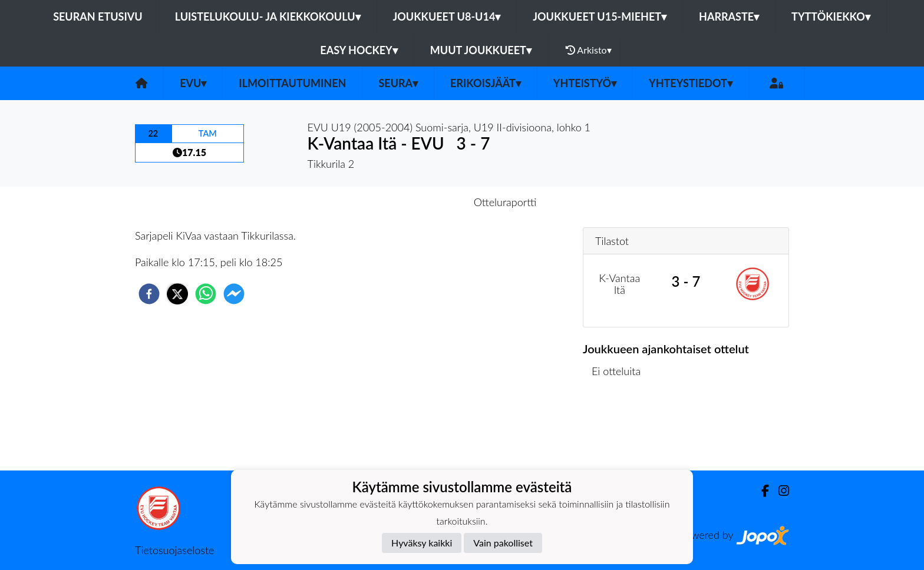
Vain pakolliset (503, 543)
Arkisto (589, 50)
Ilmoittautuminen (292, 83)
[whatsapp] (206, 294)
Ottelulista (621, 431)
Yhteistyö (585, 83)
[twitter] (177, 294)
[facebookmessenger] (234, 294)
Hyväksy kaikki (422, 543)
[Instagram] (779, 491)
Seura (398, 83)
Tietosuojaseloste (174, 550)
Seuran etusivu (98, 16)
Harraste (729, 16)
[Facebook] (760, 491)
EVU (193, 83)
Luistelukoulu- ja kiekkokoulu (268, 16)
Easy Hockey (359, 50)
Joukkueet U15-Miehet (600, 16)
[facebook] (149, 294)
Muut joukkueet (481, 50)
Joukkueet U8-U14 (447, 16)
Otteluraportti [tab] (505, 202)
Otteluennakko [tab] (421, 202)
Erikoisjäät (486, 83)
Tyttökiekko (831, 16)
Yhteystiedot (691, 83)
